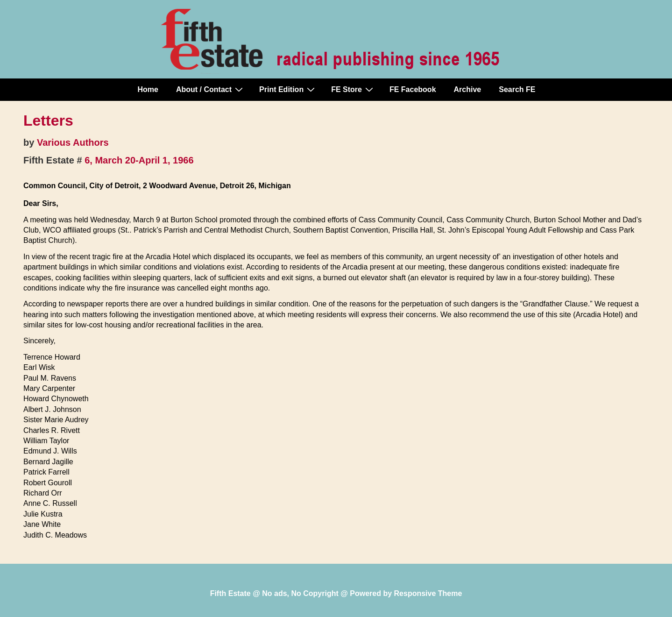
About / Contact (211, 89)
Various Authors (73, 142)
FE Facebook (413, 89)
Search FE (517, 89)
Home (148, 89)
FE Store (353, 89)
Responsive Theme (428, 593)
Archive (468, 89)
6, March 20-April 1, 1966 (139, 160)
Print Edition (288, 89)
